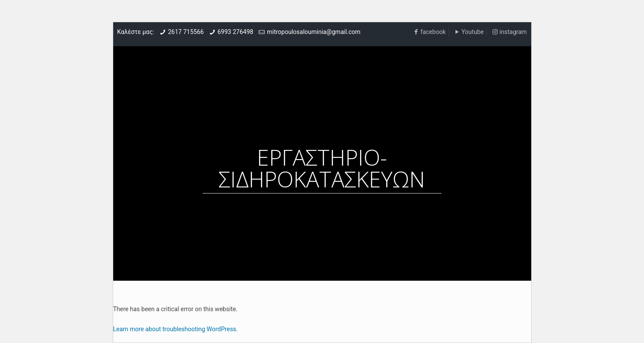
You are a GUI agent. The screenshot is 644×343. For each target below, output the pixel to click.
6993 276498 (235, 32)
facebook (433, 32)
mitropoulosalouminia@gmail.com (314, 32)
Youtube (473, 32)
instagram (513, 32)
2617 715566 (186, 32)
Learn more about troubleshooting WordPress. (176, 329)
